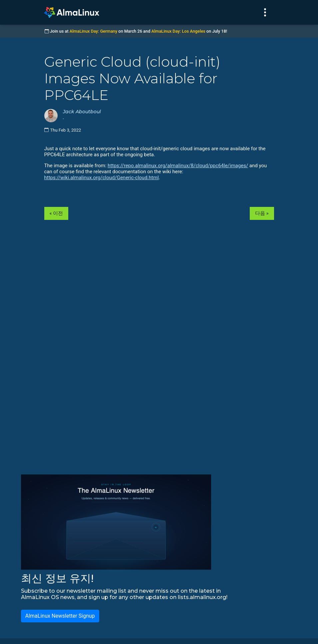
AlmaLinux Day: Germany (93, 31)
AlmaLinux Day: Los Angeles (178, 31)
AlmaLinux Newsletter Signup (60, 616)
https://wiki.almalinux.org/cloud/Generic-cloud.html (102, 178)
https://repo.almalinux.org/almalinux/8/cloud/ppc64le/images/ (178, 166)
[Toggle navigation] (265, 12)
